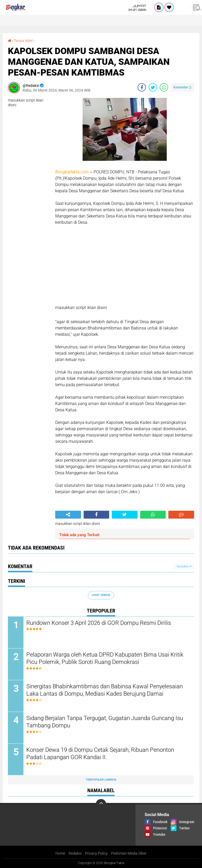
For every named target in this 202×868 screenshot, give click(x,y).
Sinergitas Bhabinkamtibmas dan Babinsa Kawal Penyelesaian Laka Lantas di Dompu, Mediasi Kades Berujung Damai (105, 690)
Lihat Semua (101, 595)
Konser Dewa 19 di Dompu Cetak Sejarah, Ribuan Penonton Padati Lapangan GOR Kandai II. (100, 754)
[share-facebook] (142, 87)
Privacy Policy (96, 853)
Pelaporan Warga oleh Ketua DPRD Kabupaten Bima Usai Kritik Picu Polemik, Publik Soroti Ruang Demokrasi (105, 658)
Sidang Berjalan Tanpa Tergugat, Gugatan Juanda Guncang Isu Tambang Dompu (105, 722)
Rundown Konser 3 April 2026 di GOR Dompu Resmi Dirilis (99, 623)
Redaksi (75, 853)
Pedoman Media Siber (129, 853)
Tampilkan (184, 566)
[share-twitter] (153, 87)
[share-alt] (68, 515)
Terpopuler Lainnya (101, 780)
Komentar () (182, 87)
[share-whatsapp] (164, 87)
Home (60, 853)
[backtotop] (101, 804)
